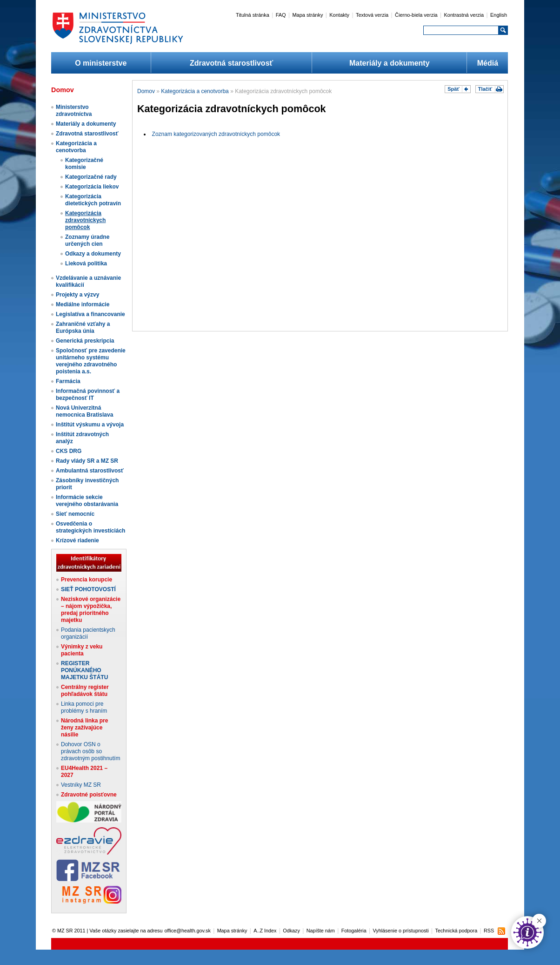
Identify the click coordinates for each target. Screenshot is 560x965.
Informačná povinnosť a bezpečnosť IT (88, 395)
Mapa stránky (307, 15)
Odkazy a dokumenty (93, 254)
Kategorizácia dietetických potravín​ (93, 200)
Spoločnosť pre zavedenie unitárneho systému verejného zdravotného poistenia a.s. (91, 361)
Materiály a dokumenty (390, 63)
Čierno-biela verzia (416, 15)
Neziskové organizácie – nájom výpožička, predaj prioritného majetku (91, 610)
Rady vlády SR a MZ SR (87, 461)
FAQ (281, 15)
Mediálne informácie (83, 304)
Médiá (488, 63)
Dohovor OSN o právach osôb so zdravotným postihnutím (90, 751)
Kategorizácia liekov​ (92, 187)
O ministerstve (101, 63)
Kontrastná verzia (464, 15)
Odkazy (291, 931)
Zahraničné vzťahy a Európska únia (83, 327)
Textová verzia (372, 15)
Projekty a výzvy (77, 295)
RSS (489, 931)
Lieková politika (86, 263)
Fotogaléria (354, 931)
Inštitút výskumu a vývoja (90, 425)
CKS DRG (69, 451)
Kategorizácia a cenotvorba (76, 147)
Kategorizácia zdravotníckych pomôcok (85, 220)
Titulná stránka (253, 15)
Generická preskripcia (85, 341)
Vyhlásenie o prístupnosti (401, 931)
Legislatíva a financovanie (90, 314)
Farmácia (68, 381)
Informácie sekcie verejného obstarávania (87, 501)
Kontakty (339, 15)
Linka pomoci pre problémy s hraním (84, 707)
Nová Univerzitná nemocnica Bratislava (84, 411)
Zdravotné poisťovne (89, 795)
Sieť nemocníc (75, 514)
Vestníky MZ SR (81, 785)
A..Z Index (265, 931)
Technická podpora (457, 931)
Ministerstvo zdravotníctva (74, 111)
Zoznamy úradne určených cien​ (87, 240)
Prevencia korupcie (87, 580)
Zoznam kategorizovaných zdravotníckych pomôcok (216, 134)
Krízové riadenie (77, 540)
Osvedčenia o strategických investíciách (90, 527)
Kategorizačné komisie (84, 164)
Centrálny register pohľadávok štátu (85, 691)
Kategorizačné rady (91, 177)
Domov (146, 91)
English (499, 15)
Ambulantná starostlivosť (90, 471)
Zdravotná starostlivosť (231, 63)
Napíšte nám (321, 931)
